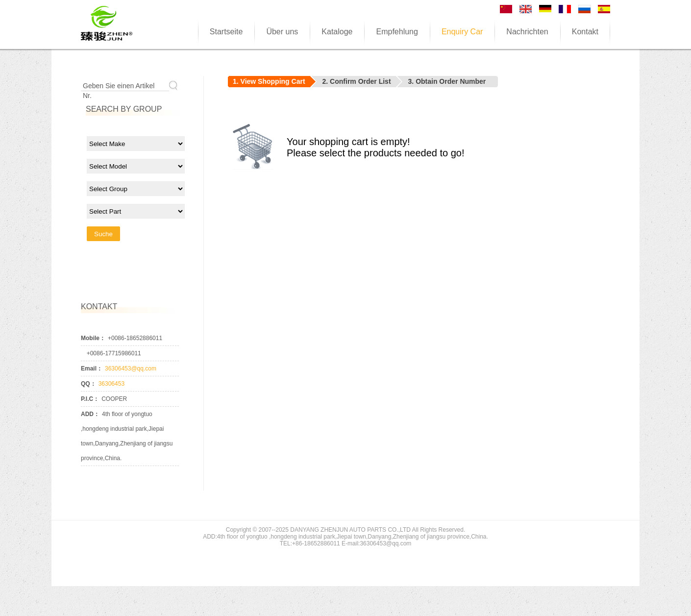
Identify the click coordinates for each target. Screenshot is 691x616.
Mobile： (93, 338)
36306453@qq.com (131, 369)
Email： (92, 369)
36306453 (111, 384)
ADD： (90, 414)
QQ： (88, 384)
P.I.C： (90, 399)
